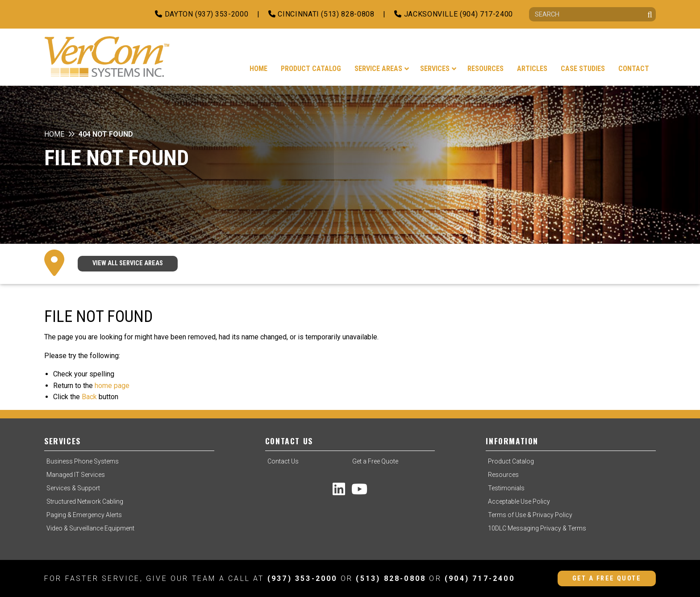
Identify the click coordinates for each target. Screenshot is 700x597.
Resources (503, 475)
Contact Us (283, 461)
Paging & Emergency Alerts (84, 515)
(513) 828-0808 (391, 578)
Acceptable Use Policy (519, 501)
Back (89, 397)
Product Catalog (511, 461)
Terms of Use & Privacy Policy (530, 515)
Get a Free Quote (375, 461)
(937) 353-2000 (302, 578)
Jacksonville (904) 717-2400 (454, 14)
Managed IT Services (76, 475)
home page (112, 386)
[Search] (592, 14)
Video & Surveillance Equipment (90, 528)
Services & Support (73, 488)
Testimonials (506, 488)
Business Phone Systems (83, 461)
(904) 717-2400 (480, 578)
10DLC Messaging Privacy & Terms (537, 528)
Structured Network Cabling (85, 501)
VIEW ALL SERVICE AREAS (128, 263)
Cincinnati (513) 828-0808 (321, 14)
